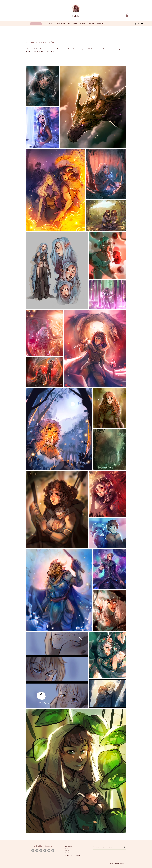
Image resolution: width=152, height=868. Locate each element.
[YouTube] (142, 24)
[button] (127, 15)
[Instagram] (135, 24)
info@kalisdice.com (44, 846)
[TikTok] (53, 851)
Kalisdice (76, 16)
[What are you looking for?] (106, 847)
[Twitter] (139, 24)
